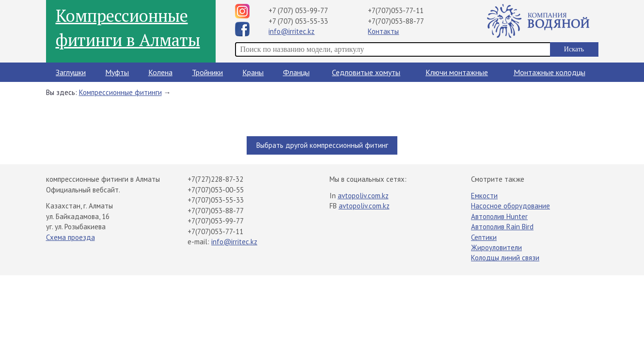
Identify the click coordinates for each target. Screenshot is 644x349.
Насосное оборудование (510, 206)
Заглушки (71, 72)
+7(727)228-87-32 (215, 179)
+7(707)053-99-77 (216, 221)
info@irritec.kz (291, 31)
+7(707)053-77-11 (396, 10)
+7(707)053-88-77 (396, 21)
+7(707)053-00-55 (216, 190)
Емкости (484, 196)
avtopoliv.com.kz (363, 196)
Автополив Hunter (499, 216)
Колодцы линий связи (505, 258)
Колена (160, 72)
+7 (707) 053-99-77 (298, 10)
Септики (484, 237)
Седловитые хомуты (366, 72)
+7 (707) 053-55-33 (298, 21)
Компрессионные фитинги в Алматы (128, 28)
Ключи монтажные (457, 72)
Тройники (207, 72)
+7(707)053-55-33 (216, 200)
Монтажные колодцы (550, 72)
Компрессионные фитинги (120, 92)
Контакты (383, 31)
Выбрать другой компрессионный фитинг (322, 145)
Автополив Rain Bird (502, 227)
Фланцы (296, 72)
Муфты (117, 72)
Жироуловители (496, 247)
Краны (253, 72)
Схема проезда (71, 237)
